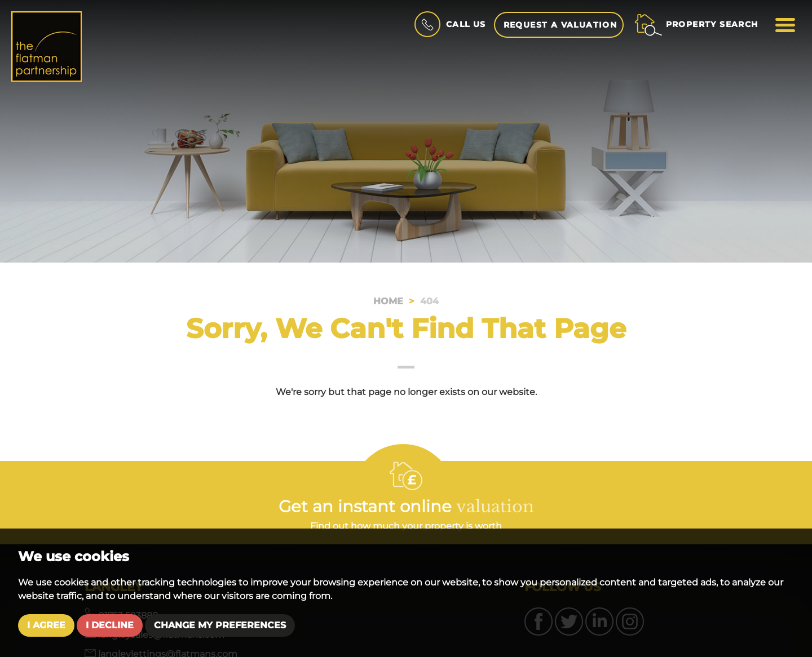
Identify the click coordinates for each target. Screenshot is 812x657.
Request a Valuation (561, 25)
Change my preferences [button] (220, 625)
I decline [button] (110, 625)
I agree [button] (46, 625)
